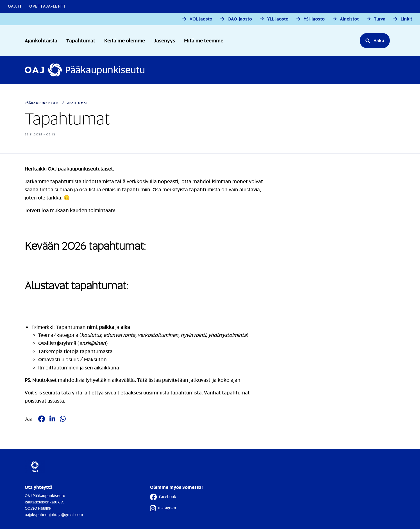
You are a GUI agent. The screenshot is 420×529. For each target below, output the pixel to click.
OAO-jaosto (240, 19)
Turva (380, 19)
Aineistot (349, 19)
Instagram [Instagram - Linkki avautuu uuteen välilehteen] (163, 508)
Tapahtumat (81, 40)
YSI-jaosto (314, 19)
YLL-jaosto (278, 19)
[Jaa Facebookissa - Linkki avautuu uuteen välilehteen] (42, 419)
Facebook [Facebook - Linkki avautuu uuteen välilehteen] (163, 497)
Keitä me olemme (125, 40)
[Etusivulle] (85, 70)
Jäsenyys (164, 40)
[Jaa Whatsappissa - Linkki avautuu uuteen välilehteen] (63, 419)
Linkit (406, 19)
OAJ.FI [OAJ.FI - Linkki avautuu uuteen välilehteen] (15, 6)
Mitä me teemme (204, 40)
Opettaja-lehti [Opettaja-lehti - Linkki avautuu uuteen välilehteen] (47, 6)
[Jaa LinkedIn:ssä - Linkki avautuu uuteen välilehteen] (52, 419)
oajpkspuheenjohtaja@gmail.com (54, 515)
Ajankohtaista (41, 40)
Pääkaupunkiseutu (42, 103)
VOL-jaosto (201, 19)
